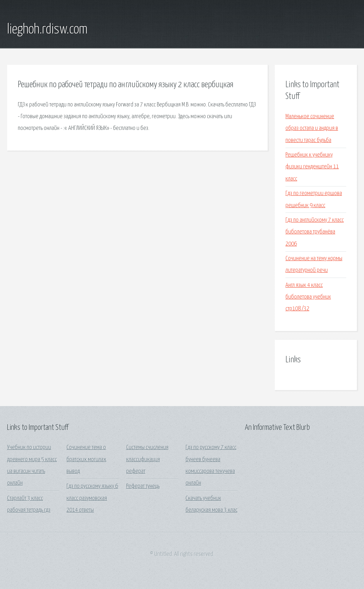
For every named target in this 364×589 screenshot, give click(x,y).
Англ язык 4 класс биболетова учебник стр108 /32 (308, 297)
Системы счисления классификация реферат (147, 459)
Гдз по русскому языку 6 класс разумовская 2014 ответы (92, 498)
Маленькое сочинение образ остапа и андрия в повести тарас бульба (312, 128)
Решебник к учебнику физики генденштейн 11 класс (312, 167)
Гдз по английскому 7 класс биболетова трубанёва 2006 (315, 232)
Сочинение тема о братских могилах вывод (86, 459)
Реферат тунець (143, 486)
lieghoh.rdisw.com (47, 30)
